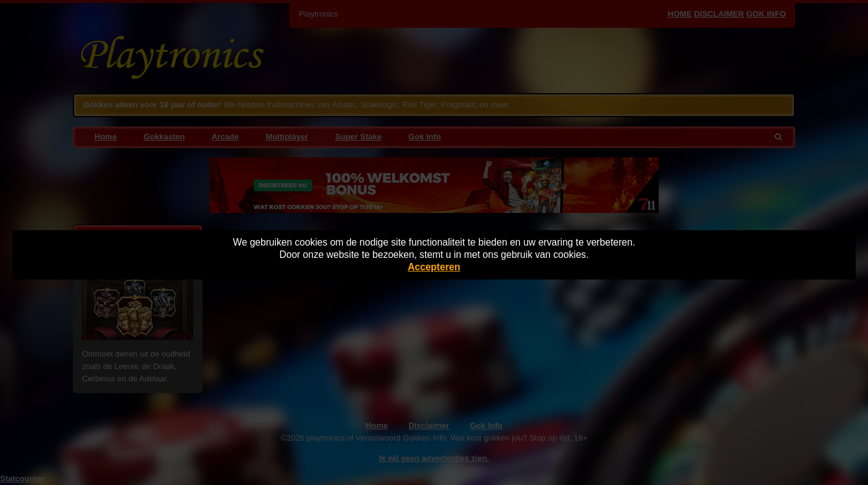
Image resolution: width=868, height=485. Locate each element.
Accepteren (434, 267)
